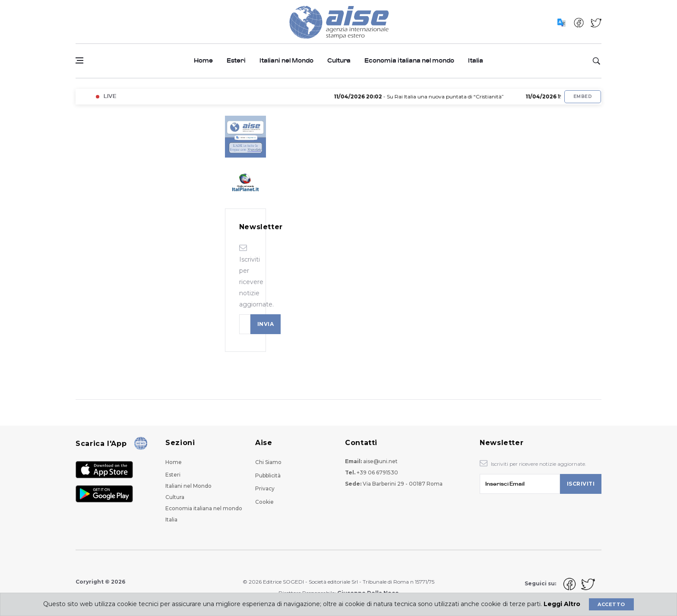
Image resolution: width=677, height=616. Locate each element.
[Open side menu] (79, 60)
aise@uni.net (380, 461)
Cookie (264, 502)
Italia (476, 61)
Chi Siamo (268, 462)
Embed (583, 96)
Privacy (265, 488)
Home (203, 61)
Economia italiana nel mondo (409, 61)
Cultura (339, 61)
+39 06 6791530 (377, 472)
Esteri (236, 61)
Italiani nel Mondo (286, 61)
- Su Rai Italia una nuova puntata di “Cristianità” (427, 96)
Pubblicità (268, 475)
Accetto (611, 604)
